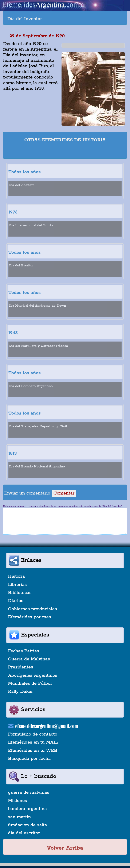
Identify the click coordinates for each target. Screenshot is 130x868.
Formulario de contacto (33, 734)
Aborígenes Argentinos (33, 675)
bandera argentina (27, 809)
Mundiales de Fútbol (30, 683)
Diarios (16, 601)
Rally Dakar (20, 692)
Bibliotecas (20, 593)
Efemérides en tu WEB (33, 751)
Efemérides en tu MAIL (33, 742)
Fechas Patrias (24, 651)
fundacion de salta (27, 825)
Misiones (17, 801)
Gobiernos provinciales (32, 609)
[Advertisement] (65, 151)
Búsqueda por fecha (29, 759)
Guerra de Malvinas (29, 659)
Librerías (17, 585)
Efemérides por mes (29, 617)
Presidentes (21, 667)
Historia (16, 576)
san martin (19, 817)
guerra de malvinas (29, 792)
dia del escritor (24, 833)
